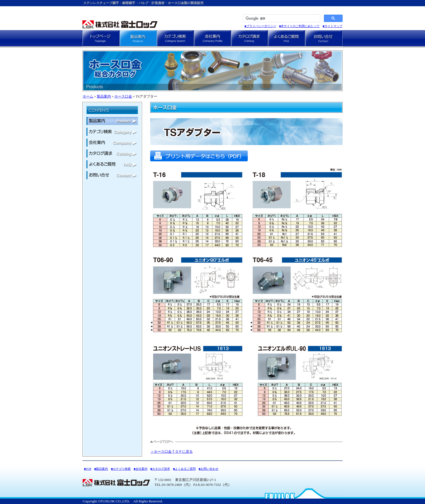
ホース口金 (123, 96)
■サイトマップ (332, 26)
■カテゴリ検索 (121, 469)
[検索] (281, 18)
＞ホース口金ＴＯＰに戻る (172, 452)
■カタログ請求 (160, 469)
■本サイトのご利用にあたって (300, 26)
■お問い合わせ (209, 469)
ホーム (88, 96)
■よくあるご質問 (184, 469)
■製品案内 (101, 469)
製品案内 (104, 96)
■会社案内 (141, 469)
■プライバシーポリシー (260, 26)
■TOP (88, 469)
